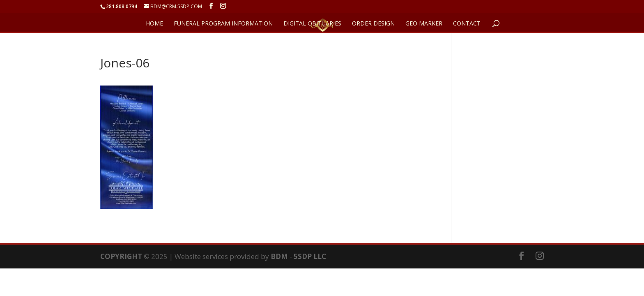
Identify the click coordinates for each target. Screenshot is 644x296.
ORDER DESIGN (373, 24)
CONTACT (467, 24)
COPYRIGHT (121, 256)
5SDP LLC (310, 256)
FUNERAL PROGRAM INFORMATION (223, 24)
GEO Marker (424, 24)
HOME (154, 24)
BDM (279, 256)
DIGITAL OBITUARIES (312, 24)
